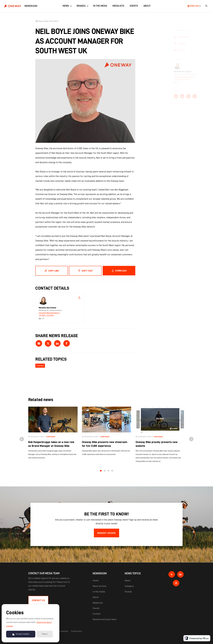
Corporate (40, 366)
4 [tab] (112, 473)
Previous (22, 441)
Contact (97, 614)
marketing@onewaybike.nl (49, 313)
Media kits (118, 6)
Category (129, 586)
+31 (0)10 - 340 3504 (46, 315)
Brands (81, 6)
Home (96, 580)
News (66, 6)
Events (134, 6)
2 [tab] (105, 473)
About (147, 6)
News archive (100, 586)
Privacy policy (76, 631)
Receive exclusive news (105, 619)
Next (191, 441)
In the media (100, 6)
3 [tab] (108, 473)
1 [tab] (101, 473)
